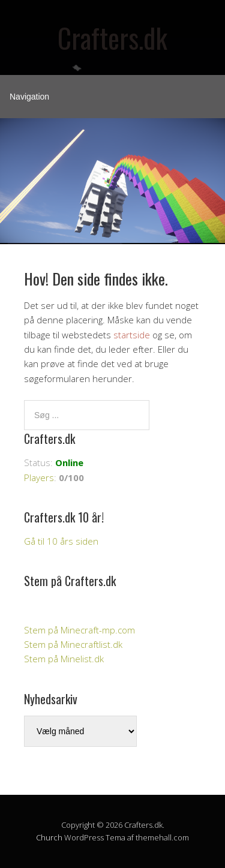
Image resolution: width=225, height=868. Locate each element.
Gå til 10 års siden (61, 541)
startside (132, 335)
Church (49, 837)
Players (39, 477)
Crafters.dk (112, 37)
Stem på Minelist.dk (64, 659)
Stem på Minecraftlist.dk (73, 644)
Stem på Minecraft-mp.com (79, 630)
